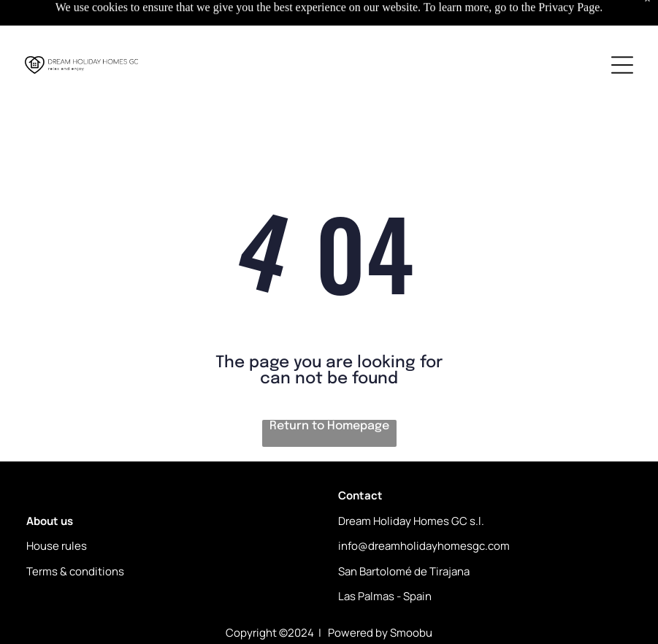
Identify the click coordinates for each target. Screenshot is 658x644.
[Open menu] (622, 65)
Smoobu (411, 633)
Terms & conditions (75, 571)
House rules (57, 546)
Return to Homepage (329, 426)
